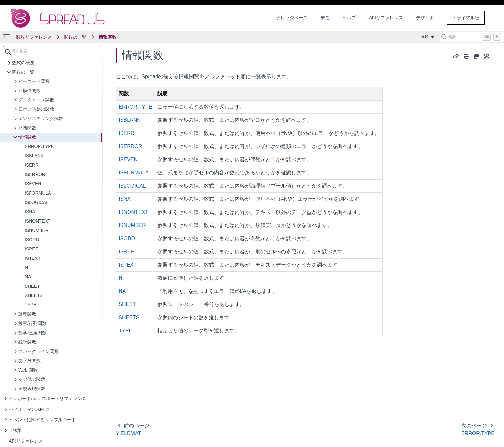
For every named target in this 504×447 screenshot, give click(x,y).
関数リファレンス (34, 37)
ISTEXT (128, 265)
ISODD (127, 238)
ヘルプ (349, 18)
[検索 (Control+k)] (472, 37)
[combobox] (51, 51)
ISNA (125, 199)
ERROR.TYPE (135, 107)
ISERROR (130, 146)
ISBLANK (130, 120)
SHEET (127, 304)
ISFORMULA (134, 173)
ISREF (126, 252)
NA (122, 291)
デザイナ (425, 18)
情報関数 (108, 37)
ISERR (126, 133)
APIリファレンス (386, 18)
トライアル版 (466, 18)
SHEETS (129, 317)
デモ (325, 18)
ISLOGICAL (132, 186)
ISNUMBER (132, 225)
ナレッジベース (292, 18)
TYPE (125, 331)
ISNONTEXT (133, 212)
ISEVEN (128, 159)
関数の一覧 (75, 37)
